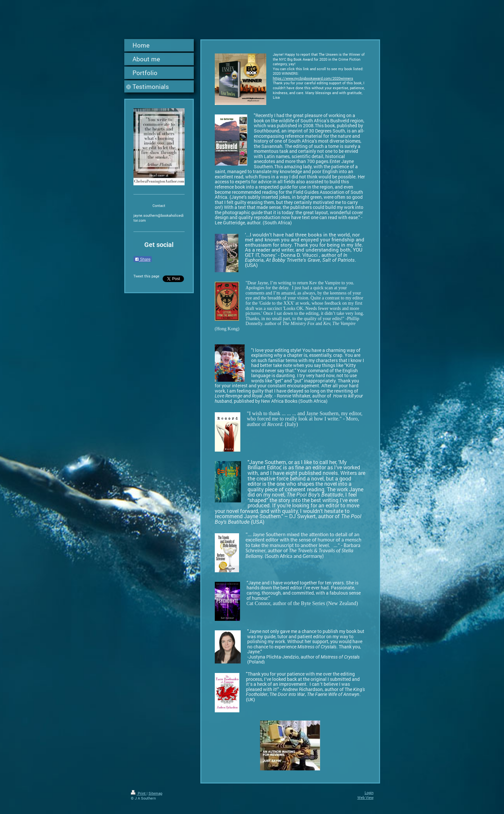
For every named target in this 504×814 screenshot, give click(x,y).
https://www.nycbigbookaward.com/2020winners (313, 78)
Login (369, 793)
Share (143, 259)
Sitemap (155, 793)
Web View (365, 797)
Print (139, 793)
